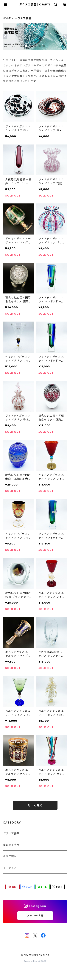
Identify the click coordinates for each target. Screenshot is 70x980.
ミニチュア (10, 868)
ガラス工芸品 (11, 833)
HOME (7, 18)
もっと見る (35, 805)
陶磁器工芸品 (11, 845)
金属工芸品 (10, 856)
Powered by (35, 961)
